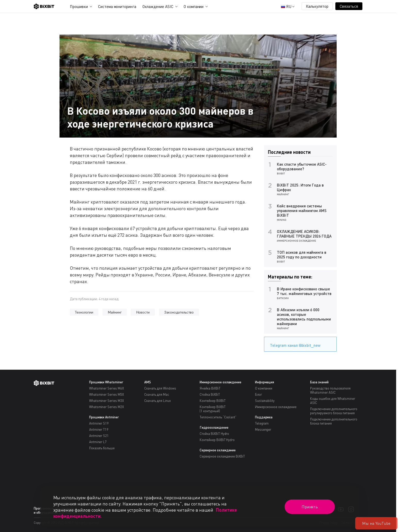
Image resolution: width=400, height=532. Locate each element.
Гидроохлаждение (214, 427)
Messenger (263, 429)
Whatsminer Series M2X (107, 407)
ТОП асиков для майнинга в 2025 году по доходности (302, 255)
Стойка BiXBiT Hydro (214, 434)
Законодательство (179, 312)
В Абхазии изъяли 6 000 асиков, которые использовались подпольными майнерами (304, 317)
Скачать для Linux (158, 401)
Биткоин (283, 298)
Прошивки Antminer (104, 417)
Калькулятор (317, 6)
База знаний (319, 382)
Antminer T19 (99, 429)
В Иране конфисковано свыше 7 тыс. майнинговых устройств (304, 291)
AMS (148, 382)
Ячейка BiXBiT (210, 388)
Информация (265, 382)
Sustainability (265, 401)
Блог (258, 394)
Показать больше (102, 448)
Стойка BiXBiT (210, 394)
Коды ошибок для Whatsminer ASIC (333, 401)
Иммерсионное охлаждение (296, 241)
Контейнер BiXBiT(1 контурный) (213, 409)
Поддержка (264, 417)
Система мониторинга (117, 6)
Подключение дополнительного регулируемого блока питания (334, 411)
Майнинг (115, 312)
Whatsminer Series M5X (107, 394)
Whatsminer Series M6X (107, 388)
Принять (310, 507)
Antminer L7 (98, 442)
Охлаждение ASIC (158, 6)
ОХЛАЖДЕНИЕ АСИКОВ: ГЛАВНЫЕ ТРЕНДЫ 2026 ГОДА (304, 234)
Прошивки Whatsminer (106, 382)
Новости (143, 312)
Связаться (349, 6)
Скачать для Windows (160, 388)
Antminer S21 (99, 436)
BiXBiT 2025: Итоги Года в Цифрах (300, 187)
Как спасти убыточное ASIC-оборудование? (302, 166)
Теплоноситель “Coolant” (218, 417)
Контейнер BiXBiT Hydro (217, 440)
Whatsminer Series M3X (107, 401)
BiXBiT (281, 173)
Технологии (84, 312)
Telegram (262, 423)
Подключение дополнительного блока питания (334, 421)
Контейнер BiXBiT (213, 401)
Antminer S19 (99, 423)
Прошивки (79, 6)
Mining (282, 220)
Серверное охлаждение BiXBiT (222, 456)
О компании (194, 6)
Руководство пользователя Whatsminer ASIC (330, 390)
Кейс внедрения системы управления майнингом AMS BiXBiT (302, 210)
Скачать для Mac (157, 394)
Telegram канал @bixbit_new (294, 344)
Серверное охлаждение (218, 450)
